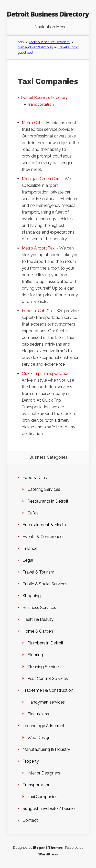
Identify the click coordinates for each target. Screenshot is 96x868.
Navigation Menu (51, 27)
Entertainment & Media (44, 525)
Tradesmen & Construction (48, 690)
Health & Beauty (38, 619)
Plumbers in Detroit (45, 643)
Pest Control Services (48, 678)
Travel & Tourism (38, 572)
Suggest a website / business (51, 809)
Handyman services (46, 702)
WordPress (48, 854)
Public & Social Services (45, 584)
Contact (30, 820)
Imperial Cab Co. (37, 311)
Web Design (39, 738)
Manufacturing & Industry (46, 749)
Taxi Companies (42, 797)
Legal (28, 560)
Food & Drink (35, 478)
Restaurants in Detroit (48, 501)
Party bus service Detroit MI (50, 42)
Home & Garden (38, 631)
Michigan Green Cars (41, 179)
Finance (30, 548)
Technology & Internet (44, 726)
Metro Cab (32, 123)
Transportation (40, 104)
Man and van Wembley (35, 47)
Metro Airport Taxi (39, 248)
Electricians (38, 714)
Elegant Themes (48, 848)
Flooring (35, 655)
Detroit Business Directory (44, 98)
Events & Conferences (44, 537)
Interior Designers (44, 773)
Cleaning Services (44, 667)
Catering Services (44, 489)
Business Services (39, 608)
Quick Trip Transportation (46, 373)
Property (31, 761)
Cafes (33, 513)
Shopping (32, 596)
